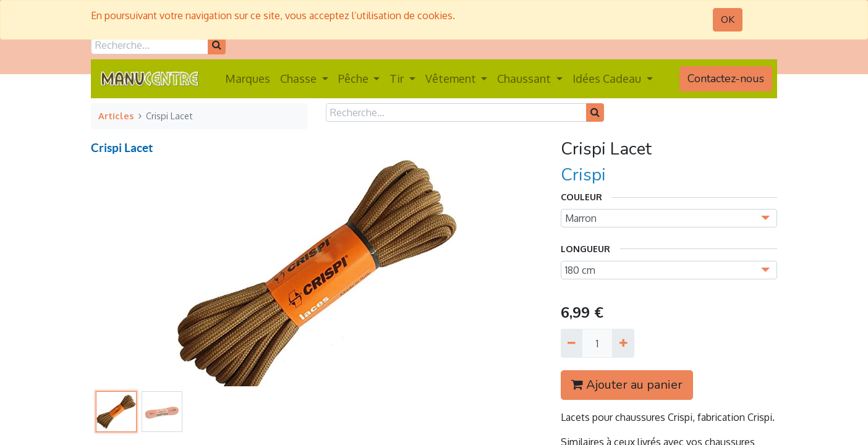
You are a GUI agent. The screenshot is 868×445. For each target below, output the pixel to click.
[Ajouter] (623, 343)
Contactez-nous (726, 78)
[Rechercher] (217, 45)
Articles (116, 116)
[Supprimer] (572, 343)
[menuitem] (248, 79)
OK (728, 20)
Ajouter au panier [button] (627, 385)
